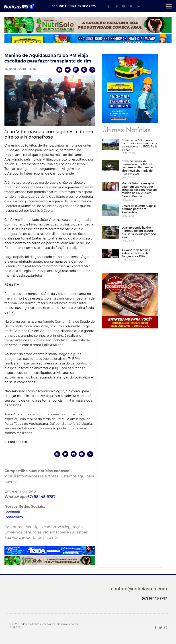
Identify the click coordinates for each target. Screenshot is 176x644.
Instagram (14, 517)
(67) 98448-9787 (41, 497)
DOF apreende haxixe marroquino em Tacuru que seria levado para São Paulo (139, 232)
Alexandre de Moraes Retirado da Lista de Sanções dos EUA (136, 253)
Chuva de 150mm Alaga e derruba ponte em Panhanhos (139, 209)
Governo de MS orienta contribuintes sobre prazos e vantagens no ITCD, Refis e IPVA (139, 145)
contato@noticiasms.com (139, 589)
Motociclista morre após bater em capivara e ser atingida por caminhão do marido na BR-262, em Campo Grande (139, 190)
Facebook (12, 512)
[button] (169, 6)
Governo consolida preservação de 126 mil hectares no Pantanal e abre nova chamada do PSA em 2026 (137, 168)
